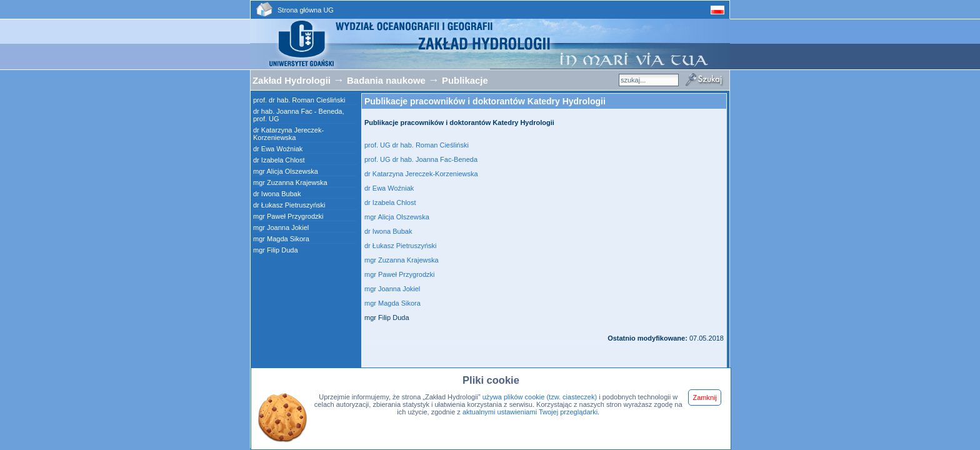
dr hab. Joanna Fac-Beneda (435, 159)
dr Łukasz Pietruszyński (289, 205)
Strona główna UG (306, 10)
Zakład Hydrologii (292, 81)
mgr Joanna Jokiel (281, 227)
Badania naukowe (387, 81)
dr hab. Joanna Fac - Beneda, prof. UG (299, 115)
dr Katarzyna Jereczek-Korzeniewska (288, 134)
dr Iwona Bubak (277, 194)
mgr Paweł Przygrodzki (288, 216)
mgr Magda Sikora (281, 239)
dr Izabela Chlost (279, 160)
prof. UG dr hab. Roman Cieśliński (417, 145)
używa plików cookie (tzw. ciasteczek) (540, 397)
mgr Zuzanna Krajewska (290, 182)
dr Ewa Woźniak (278, 149)
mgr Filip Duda (276, 250)
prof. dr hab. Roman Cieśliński (299, 100)
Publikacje (465, 81)
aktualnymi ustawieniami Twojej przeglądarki (530, 412)
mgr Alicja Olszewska (286, 171)
